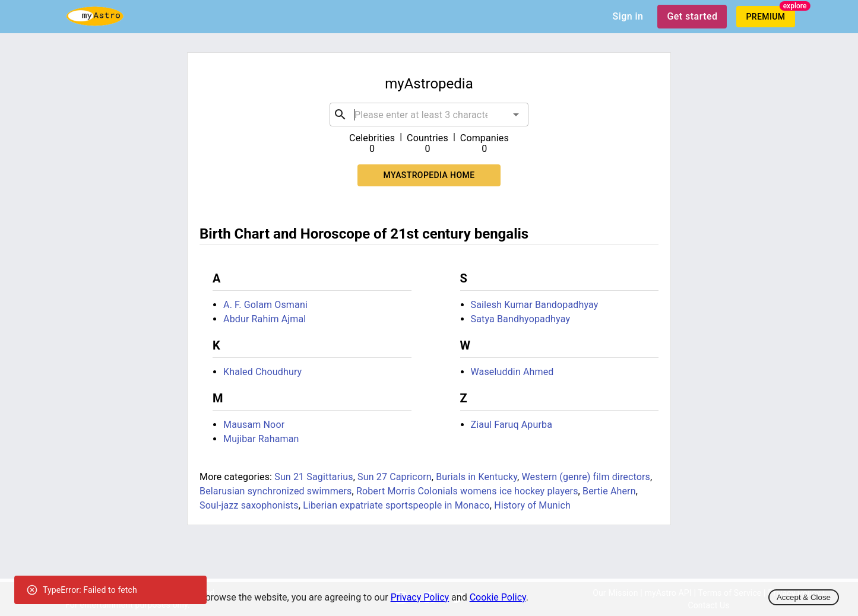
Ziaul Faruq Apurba (512, 425)
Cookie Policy (498, 597)
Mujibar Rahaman (261, 439)
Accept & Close (804, 597)
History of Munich (532, 505)
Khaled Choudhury (262, 372)
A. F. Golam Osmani (265, 305)
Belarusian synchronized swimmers (276, 491)
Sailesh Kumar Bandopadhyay (535, 305)
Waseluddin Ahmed (512, 372)
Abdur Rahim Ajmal (265, 319)
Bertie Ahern (609, 491)
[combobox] (429, 115)
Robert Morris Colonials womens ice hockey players (467, 491)
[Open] (516, 115)
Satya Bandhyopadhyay (521, 319)
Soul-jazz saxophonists (249, 505)
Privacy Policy (420, 597)
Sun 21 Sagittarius (314, 477)
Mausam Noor (254, 425)
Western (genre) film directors (586, 477)
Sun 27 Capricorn (395, 477)
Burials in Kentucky (477, 477)
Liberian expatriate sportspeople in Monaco (396, 505)
